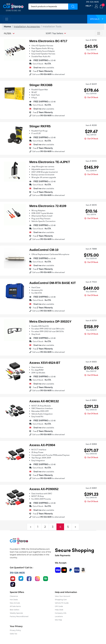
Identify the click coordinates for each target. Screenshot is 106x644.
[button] (56, 33)
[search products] (48, 7)
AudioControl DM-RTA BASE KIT (53, 283)
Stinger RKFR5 (40, 126)
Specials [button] (97, 19)
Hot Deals (14, 600)
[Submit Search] (73, 7)
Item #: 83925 (91, 161)
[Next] (75, 527)
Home (7, 27)
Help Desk (59, 610)
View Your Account (63, 596)
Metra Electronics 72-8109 (48, 206)
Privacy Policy (15, 630)
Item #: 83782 (91, 40)
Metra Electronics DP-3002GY (50, 322)
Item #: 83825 (91, 362)
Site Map (59, 620)
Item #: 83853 (91, 400)
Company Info (61, 613)
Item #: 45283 (91, 125)
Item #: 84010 (91, 205)
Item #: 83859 (91, 488)
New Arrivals (15, 603)
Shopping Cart (61, 600)
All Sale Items (15, 606)
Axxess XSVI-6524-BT (45, 363)
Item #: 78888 (91, 249)
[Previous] (31, 527)
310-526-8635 (92, 2)
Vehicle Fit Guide (62, 603)
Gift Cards (59, 606)
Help (88, 6)
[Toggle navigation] (7, 19)
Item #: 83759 (91, 321)
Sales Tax (14, 634)
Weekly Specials (16, 613)
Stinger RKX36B (41, 85)
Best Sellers (15, 610)
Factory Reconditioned (19, 616)
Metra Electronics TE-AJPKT (50, 162)
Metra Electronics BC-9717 (48, 41)
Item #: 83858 (91, 444)
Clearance (14, 596)
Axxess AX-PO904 (42, 445)
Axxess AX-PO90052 (44, 489)
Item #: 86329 (91, 84)
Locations (59, 616)
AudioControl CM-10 (44, 250)
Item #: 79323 (91, 282)
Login (96, 6)
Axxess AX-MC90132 (44, 401)
